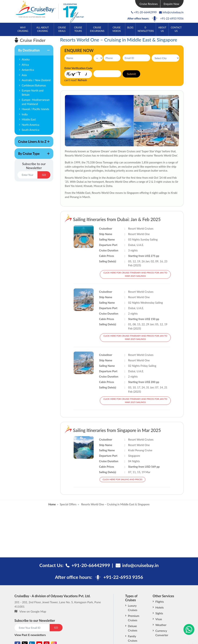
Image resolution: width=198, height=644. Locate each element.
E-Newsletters (146, 29)
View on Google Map (33, 611)
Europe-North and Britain (33, 93)
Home (52, 504)
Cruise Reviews (149, 4)
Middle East (29, 119)
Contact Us (176, 29)
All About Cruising (43, 29)
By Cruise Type (32, 155)
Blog (130, 27)
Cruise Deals (62, 29)
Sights (159, 613)
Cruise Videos (117, 29)
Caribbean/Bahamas (34, 85)
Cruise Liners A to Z (32, 143)
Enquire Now (171, 4)
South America (31, 130)
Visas (159, 619)
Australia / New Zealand (36, 80)
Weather (161, 625)
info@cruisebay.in (171, 12)
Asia (24, 75)
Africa (25, 65)
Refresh (82, 80)
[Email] (28, 175)
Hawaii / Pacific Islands (36, 109)
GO (44, 175)
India (25, 114)
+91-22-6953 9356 (172, 18)
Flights (160, 602)
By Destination (32, 52)
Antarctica (28, 70)
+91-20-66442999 (145, 12)
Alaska (26, 59)
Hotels (160, 607)
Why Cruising (23, 29)
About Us (162, 29)
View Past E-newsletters (30, 635)
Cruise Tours (78, 29)
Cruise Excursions (97, 29)
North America (31, 125)
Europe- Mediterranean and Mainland (36, 102)
